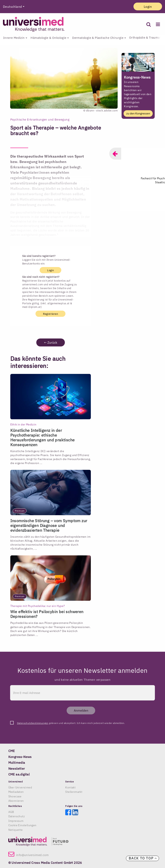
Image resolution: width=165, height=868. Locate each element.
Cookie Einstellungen (22, 825)
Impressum (16, 821)
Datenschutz (17, 816)
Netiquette (16, 830)
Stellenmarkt (74, 792)
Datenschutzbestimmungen (33, 723)
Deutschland (12, 7)
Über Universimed (20, 787)
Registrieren (50, 314)
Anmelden (81, 710)
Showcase (15, 796)
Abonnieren (16, 801)
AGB (11, 812)
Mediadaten (16, 792)
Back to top (143, 858)
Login (148, 7)
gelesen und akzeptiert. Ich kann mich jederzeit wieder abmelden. (71, 723)
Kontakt (70, 787)
